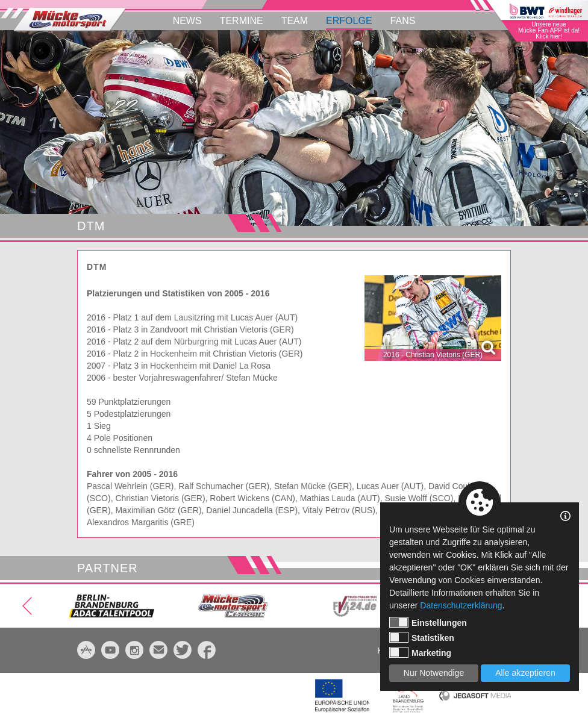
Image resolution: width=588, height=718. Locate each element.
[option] (294, 128)
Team (295, 21)
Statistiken (422, 637)
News (187, 21)
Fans (403, 21)
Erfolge (349, 21)
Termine (242, 21)
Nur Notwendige (434, 673)
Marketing (420, 652)
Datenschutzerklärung (461, 605)
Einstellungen (428, 622)
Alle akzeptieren (525, 673)
